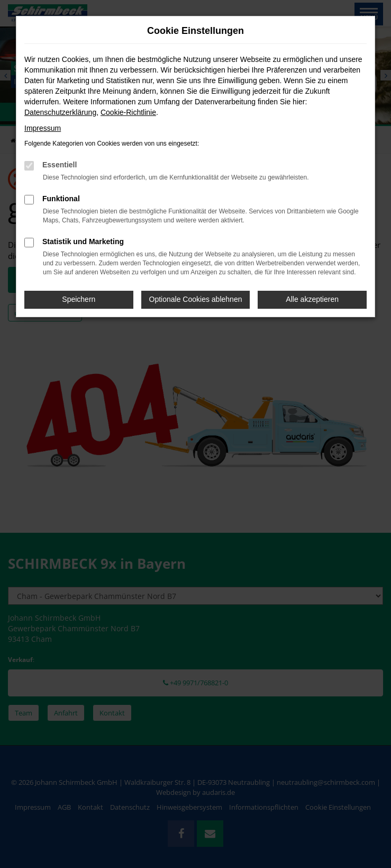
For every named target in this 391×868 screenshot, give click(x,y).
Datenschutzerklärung (60, 112)
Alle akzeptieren (312, 299)
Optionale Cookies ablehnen (196, 299)
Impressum (43, 128)
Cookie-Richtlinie (128, 112)
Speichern (79, 299)
